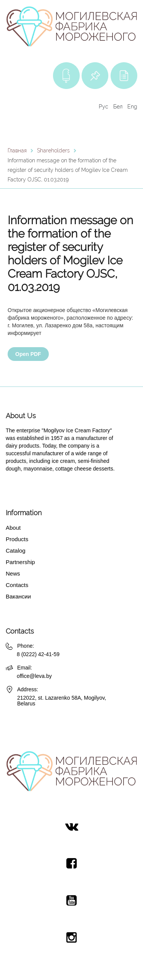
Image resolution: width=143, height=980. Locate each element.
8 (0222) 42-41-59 (38, 654)
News (13, 573)
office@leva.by (34, 676)
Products (17, 539)
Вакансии (18, 596)
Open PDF (28, 354)
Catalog (16, 551)
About (13, 528)
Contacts (17, 585)
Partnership (20, 562)
